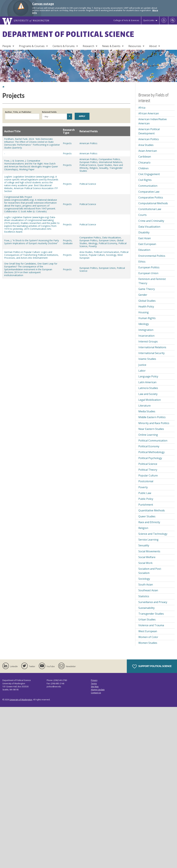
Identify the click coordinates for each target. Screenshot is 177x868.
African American (149, 113)
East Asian (145, 238)
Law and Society (148, 394)
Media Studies (147, 411)
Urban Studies (147, 619)
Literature (144, 406)
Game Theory (147, 289)
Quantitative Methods (152, 510)
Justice (142, 365)
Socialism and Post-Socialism (150, 571)
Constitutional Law (150, 209)
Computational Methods (153, 203)
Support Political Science (152, 667)
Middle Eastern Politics (152, 417)
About (153, 46)
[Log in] (164, 20)
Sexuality (104, 168)
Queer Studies (105, 165)
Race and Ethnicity (149, 522)
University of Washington (21, 700)
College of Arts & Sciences (126, 20)
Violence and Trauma (151, 625)
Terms (94, 683)
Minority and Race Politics (154, 423)
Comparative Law (149, 192)
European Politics (88, 162)
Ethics (142, 262)
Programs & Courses (32, 46)
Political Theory (148, 470)
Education (144, 250)
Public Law (145, 493)
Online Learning (148, 435)
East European (147, 244)
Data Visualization (112, 237)
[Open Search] (173, 20)
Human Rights (147, 318)
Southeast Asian (148, 590)
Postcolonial (146, 481)
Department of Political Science (68, 34)
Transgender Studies (151, 614)
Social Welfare (147, 557)
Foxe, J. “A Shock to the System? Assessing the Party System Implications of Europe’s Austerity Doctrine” (32, 242)
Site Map (95, 687)
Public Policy (146, 499)
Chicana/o (144, 163)
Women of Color (148, 637)
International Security (151, 353)
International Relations (111, 162)
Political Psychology (150, 458)
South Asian (146, 585)
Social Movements (149, 551)
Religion (94, 168)
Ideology (93, 243)
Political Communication (106, 252)
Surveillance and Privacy (153, 602)
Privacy (94, 680)
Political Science (88, 165)
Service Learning (148, 540)
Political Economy (108, 243)
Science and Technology (153, 534)
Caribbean (145, 157)
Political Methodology (151, 452)
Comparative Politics (109, 159)
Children (143, 168)
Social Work (145, 563)
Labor (142, 371)
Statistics (144, 596)
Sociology (111, 255)
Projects (67, 143)
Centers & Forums (64, 46)
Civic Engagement (149, 174)
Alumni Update (98, 690)
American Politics (88, 143)
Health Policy (146, 307)
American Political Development (149, 131)
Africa (142, 108)
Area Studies (86, 252)
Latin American (147, 382)
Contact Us (96, 693)
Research (88, 46)
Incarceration (146, 336)
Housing (144, 312)
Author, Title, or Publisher (18, 112)
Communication (148, 186)
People (7, 46)
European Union (107, 240)
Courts (142, 215)
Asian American (148, 151)
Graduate (68, 243)
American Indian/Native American (153, 121)
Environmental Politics (152, 256)
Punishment (146, 505)
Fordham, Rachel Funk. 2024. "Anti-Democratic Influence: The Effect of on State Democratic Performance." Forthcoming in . (32, 143)
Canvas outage (43, 4)
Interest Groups (148, 341)
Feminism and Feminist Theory (152, 281)
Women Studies (148, 643)
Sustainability (147, 608)
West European (148, 631)
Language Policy (148, 376)
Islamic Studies (147, 359)
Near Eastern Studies (151, 429)
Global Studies (147, 301)
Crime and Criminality (151, 221)
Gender (143, 295)
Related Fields (49, 112)
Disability (144, 232)
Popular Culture (97, 255)
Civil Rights (145, 180)
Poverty (93, 246)
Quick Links (149, 20)
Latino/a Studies (148, 388)
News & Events (111, 46)
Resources (135, 46)
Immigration (146, 330)
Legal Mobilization (150, 400)
